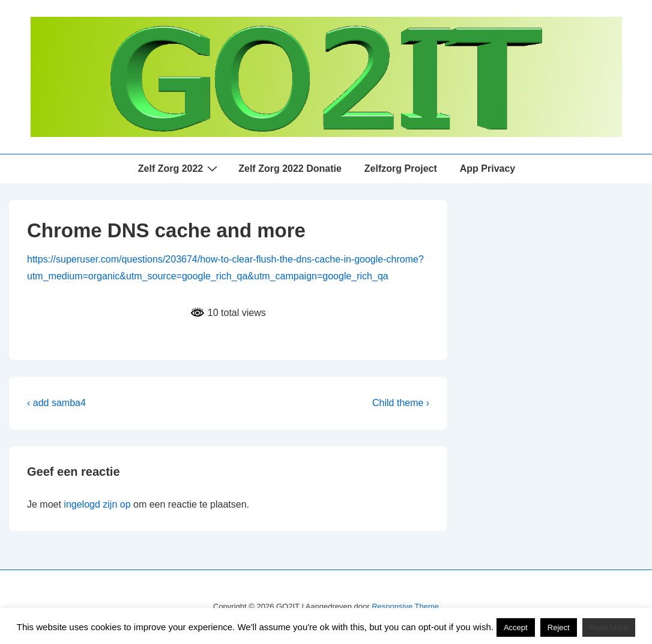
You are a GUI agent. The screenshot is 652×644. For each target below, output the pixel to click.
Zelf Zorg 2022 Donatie (290, 169)
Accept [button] (516, 627)
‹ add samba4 (56, 403)
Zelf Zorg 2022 (179, 168)
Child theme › (401, 403)
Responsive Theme (405, 606)
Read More (609, 627)
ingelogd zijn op (97, 504)
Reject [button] (559, 627)
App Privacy (487, 169)
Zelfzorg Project (401, 169)
